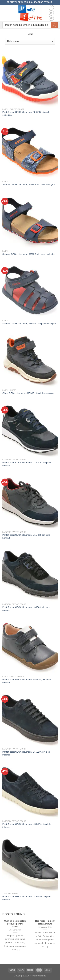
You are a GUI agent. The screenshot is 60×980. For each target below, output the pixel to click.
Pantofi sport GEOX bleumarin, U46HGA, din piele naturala (27, 464)
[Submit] (54, 25)
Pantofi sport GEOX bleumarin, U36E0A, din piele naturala (26, 609)
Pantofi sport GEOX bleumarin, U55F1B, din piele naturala (26, 536)
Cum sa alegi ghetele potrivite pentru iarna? (15, 924)
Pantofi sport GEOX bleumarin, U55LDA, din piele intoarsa (26, 753)
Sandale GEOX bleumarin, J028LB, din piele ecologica (29, 184)
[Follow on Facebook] (51, 8)
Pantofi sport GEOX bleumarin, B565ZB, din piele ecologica (26, 113)
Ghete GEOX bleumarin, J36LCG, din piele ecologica (28, 393)
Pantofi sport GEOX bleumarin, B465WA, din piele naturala (27, 681)
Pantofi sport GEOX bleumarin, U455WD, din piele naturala (27, 898)
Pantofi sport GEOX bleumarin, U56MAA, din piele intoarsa (27, 826)
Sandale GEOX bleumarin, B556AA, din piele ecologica (29, 324)
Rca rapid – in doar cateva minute (45, 922)
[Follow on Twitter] (51, 13)
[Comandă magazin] (30, 41)
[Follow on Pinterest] (51, 18)
